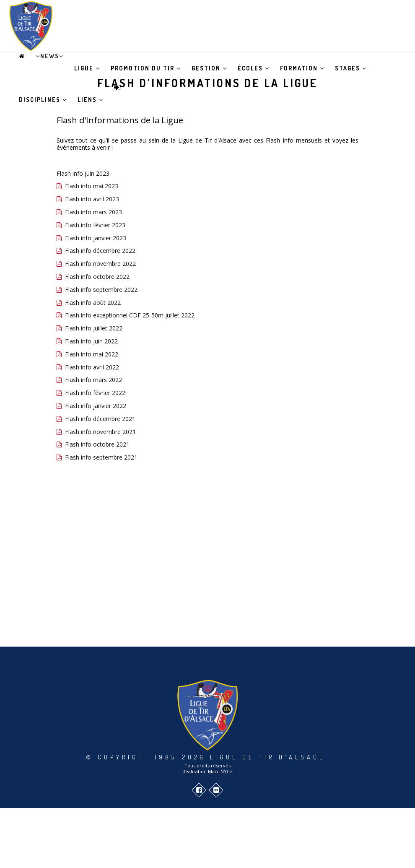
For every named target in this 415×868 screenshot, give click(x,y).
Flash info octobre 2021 (97, 444)
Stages (351, 68)
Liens (91, 100)
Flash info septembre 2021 (101, 457)
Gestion (209, 68)
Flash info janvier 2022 (96, 406)
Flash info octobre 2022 (97, 277)
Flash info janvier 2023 (96, 238)
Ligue (87, 68)
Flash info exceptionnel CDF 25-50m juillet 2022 (130, 315)
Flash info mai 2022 (92, 354)
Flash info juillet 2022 (94, 328)
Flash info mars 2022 (93, 380)
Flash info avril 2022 (92, 367)
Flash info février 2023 (95, 225)
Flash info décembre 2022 (100, 251)
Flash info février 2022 (95, 393)
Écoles (254, 68)
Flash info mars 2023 (93, 212)
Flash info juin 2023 (83, 173)
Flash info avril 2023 (92, 199)
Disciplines (43, 100)
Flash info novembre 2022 (100, 264)
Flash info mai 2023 (92, 186)
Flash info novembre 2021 (100, 432)
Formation (302, 68)
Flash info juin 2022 (91, 341)
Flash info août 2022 (93, 303)
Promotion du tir (146, 68)
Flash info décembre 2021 (100, 419)
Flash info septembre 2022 (101, 290)
